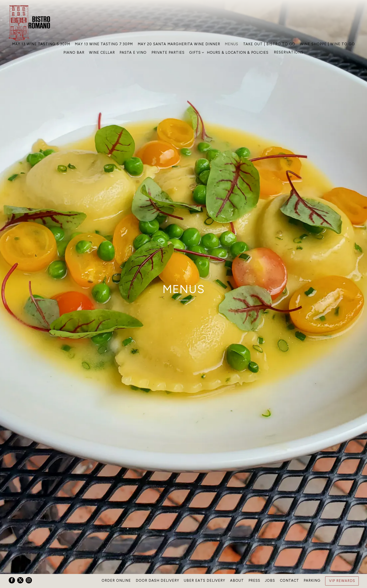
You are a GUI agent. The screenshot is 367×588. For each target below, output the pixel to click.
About (237, 580)
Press (254, 580)
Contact (289, 580)
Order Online (116, 580)
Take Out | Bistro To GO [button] (269, 44)
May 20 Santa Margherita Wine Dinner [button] (179, 44)
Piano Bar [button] (74, 53)
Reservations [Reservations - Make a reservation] (289, 52)
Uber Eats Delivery (205, 580)
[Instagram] (29, 580)
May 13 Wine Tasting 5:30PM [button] (41, 44)
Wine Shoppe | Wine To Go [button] (327, 44)
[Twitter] (20, 580)
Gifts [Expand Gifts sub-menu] (196, 52)
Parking (312, 580)
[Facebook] (12, 580)
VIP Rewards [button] (342, 581)
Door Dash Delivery (157, 580)
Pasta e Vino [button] (133, 53)
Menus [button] (232, 44)
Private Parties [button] (168, 53)
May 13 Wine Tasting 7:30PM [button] (104, 44)
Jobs (270, 580)
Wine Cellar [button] (102, 53)
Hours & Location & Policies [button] (238, 53)
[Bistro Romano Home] (31, 23)
